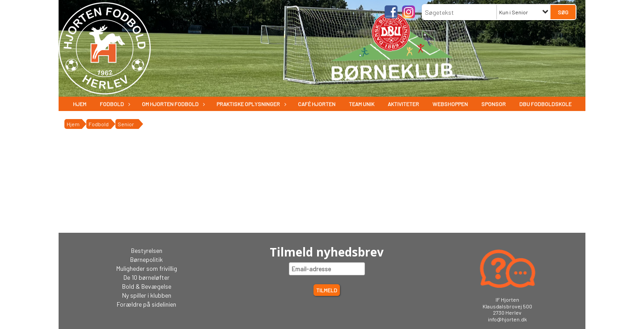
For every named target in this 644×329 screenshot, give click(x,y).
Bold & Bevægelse (147, 286)
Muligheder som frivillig (147, 268)
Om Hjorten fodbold (172, 104)
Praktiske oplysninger (250, 104)
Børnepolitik (146, 259)
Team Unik (362, 104)
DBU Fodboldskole (545, 104)
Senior (126, 124)
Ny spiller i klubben (147, 295)
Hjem (80, 104)
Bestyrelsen (147, 250)
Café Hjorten (317, 104)
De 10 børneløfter (146, 277)
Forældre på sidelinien (146, 304)
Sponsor (494, 104)
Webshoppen (450, 104)
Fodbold (114, 104)
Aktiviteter (403, 104)
